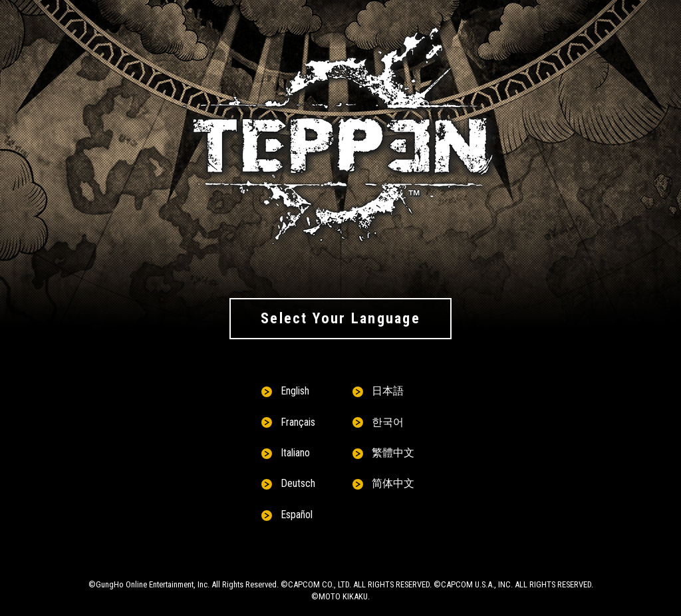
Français (298, 422)
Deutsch (298, 483)
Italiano (295, 453)
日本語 (388, 391)
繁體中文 (393, 453)
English (295, 391)
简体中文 (393, 483)
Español (297, 515)
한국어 (388, 422)
